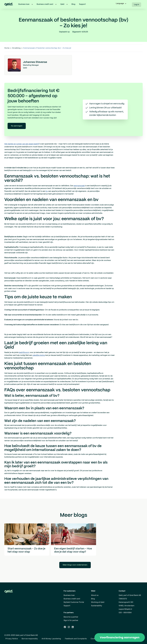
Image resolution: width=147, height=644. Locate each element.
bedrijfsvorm (24, 353)
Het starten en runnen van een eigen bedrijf (22, 144)
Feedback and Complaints (76, 639)
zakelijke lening (39, 355)
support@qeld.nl (125, 609)
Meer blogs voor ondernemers (75, 565)
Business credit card (72, 599)
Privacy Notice (12, 639)
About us (95, 595)
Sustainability (97, 606)
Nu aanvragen (17, 126)
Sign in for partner (71, 620)
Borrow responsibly (30, 639)
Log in (137, 5)
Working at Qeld (98, 602)
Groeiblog (16, 48)
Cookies (94, 639)
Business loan (69, 595)
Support (82, 4)
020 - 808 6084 (125, 613)
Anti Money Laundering (51, 639)
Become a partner (71, 617)
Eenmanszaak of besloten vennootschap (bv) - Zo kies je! (47, 48)
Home (7, 48)
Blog (73, 4)
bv (47, 191)
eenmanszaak (79, 186)
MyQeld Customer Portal (74, 602)
